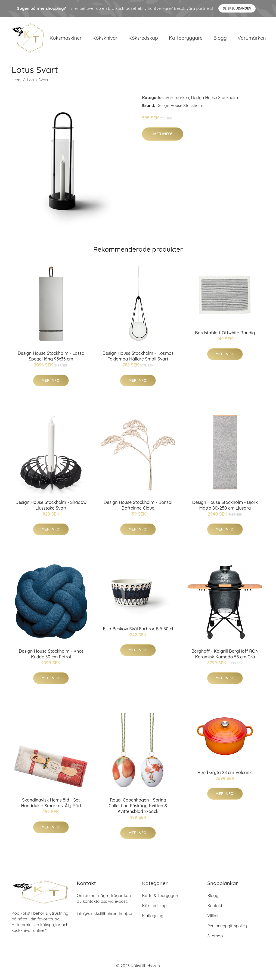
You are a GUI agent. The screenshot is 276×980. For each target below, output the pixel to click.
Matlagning (153, 921)
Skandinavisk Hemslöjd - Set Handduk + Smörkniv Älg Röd (51, 808)
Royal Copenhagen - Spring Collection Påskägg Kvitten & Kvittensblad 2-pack (138, 810)
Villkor (213, 921)
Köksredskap (143, 40)
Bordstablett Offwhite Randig (225, 337)
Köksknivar (105, 40)
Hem (16, 84)
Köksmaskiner (66, 40)
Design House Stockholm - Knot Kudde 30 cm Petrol (51, 659)
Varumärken (252, 40)
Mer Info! (162, 138)
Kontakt (215, 910)
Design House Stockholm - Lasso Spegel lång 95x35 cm (51, 361)
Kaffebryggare (186, 40)
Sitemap (215, 941)
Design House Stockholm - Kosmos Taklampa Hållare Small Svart (138, 361)
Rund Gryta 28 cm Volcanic (225, 777)
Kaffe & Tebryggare (161, 900)
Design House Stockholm (214, 102)
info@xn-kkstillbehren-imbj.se (105, 918)
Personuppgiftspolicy (227, 931)
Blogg (220, 40)
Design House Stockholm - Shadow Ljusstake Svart (51, 510)
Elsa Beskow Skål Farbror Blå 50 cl (138, 633)
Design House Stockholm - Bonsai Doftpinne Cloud (138, 510)
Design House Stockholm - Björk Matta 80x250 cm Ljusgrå (225, 510)
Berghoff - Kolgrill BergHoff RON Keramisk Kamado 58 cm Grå (225, 659)
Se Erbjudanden (237, 8)
